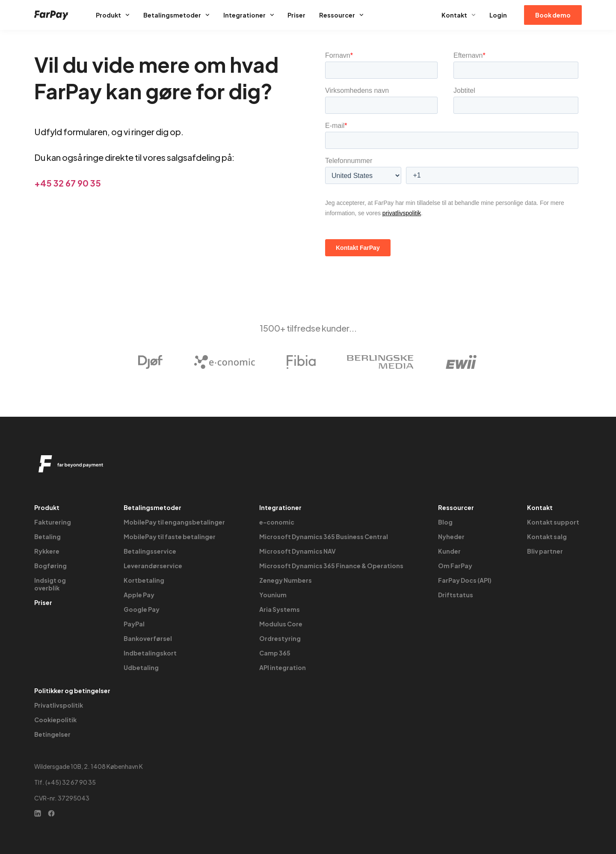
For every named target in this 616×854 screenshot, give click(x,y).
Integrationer (249, 15)
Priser (296, 15)
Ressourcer (341, 15)
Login (498, 15)
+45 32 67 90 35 (68, 183)
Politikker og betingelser (72, 691)
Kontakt (459, 15)
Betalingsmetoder (176, 15)
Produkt (113, 15)
